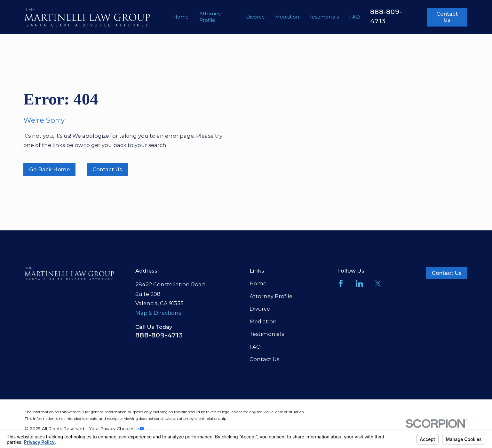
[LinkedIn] (359, 284)
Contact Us (447, 17)
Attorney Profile (271, 296)
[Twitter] (378, 284)
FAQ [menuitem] (354, 17)
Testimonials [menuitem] (324, 17)
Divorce (260, 309)
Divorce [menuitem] (255, 17)
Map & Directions (158, 313)
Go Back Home (49, 169)
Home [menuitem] (181, 17)
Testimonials (267, 334)
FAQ (255, 347)
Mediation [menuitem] (287, 17)
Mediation (263, 321)
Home (258, 283)
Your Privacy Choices (116, 429)
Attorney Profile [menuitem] (210, 17)
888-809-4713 (159, 335)
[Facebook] (341, 284)
